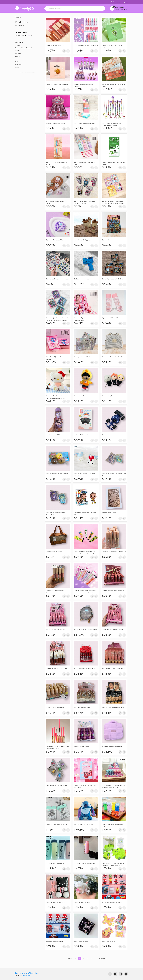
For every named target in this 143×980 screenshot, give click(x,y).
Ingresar (125, 2)
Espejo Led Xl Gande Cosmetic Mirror (86, 629)
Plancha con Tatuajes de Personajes (57, 279)
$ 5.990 (50, 907)
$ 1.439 (78, 362)
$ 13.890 (51, 868)
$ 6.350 (106, 557)
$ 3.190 (106, 206)
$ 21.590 (107, 362)
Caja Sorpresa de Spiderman (55, 941)
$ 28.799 (51, 362)
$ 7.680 (50, 479)
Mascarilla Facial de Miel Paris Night (57, 84)
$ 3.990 (106, 51)
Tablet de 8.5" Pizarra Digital (83, 435)
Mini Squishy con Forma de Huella (56, 785)
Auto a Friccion (107, 435)
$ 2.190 (78, 596)
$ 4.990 (106, 830)
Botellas (18, 51)
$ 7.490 (106, 323)
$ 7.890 (106, 868)
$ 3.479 (50, 128)
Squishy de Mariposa (109, 941)
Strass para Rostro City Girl (83, 357)
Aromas (17, 45)
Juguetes (18, 53)
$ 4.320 (78, 128)
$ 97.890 (79, 830)
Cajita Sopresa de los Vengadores (113, 902)
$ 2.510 (78, 674)
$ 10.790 (107, 401)
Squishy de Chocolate (81, 941)
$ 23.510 (51, 557)
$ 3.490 (50, 89)
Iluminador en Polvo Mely (82, 707)
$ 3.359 (78, 167)
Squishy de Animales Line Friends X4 (57, 474)
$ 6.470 (50, 596)
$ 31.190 (107, 752)
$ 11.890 (107, 128)
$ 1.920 (50, 167)
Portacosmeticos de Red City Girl (113, 357)
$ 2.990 (50, 752)
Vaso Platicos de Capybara (82, 240)
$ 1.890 (106, 167)
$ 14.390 (79, 401)
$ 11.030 (51, 440)
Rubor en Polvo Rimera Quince (56, 123)
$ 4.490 (78, 245)
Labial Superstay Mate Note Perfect (57, 668)
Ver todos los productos (28, 73)
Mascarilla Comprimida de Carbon (56, 824)
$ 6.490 (106, 245)
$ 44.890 (51, 401)
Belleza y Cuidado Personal (23, 48)
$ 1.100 (50, 791)
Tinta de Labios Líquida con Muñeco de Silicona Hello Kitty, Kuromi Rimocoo (85, 593)
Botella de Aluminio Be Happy (55, 863)
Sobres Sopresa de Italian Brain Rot (113, 279)
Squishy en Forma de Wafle (55, 240)
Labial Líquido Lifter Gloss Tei (55, 45)
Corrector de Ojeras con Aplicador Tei (114, 552)
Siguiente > (103, 959)
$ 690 (49, 284)
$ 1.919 (78, 51)
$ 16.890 (107, 89)
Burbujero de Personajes (82, 279)
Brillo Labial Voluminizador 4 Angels (85, 668)
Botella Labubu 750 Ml (53, 435)
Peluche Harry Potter (109, 396)
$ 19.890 (79, 284)
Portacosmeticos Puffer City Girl (112, 746)
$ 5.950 (78, 440)
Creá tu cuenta (115, 2)
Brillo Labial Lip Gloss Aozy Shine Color (86, 45)
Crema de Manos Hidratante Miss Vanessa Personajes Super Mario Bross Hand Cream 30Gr (85, 554)
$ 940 (77, 206)
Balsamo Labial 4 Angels (82, 746)
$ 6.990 (78, 479)
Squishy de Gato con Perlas (83, 902)
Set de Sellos (106, 240)
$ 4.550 (106, 479)
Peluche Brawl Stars (80, 396)
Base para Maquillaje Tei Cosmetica (113, 707)
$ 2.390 (78, 752)
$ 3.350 (50, 206)
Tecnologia (18, 64)
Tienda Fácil (26, 975)
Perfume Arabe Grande (109, 513)
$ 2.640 (106, 596)
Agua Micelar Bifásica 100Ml (111, 318)
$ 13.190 (79, 518)
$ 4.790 (50, 51)
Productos (18, 17)
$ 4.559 (50, 323)
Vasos (17, 67)
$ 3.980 (50, 245)
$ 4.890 (106, 946)
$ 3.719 (78, 89)
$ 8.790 (78, 868)
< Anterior (69, 959)
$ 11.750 (107, 440)
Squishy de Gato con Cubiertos (56, 902)
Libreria (17, 56)
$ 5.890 (78, 907)
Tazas (17, 61)
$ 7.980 (106, 907)
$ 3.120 (50, 635)
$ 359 (49, 830)
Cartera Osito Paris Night (54, 552)
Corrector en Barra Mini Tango (56, 707)
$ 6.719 (78, 323)
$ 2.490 (106, 284)
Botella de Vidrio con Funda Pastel (85, 863)
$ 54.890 (79, 635)
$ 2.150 (78, 557)
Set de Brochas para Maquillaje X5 (85, 123)
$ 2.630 (106, 635)
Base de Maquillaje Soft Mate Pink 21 (114, 668)
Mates (17, 59)
